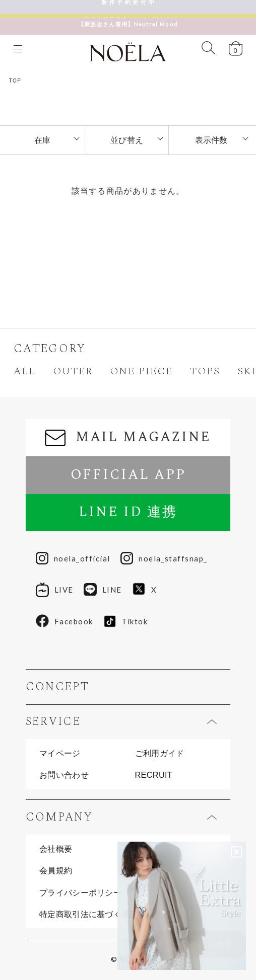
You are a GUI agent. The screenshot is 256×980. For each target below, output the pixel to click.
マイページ (60, 753)
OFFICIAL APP (128, 475)
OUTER (73, 371)
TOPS (205, 371)
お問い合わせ (64, 775)
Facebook (64, 621)
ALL (25, 371)
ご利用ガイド (160, 753)
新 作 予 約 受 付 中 (128, 6)
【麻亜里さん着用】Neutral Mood (128, 19)
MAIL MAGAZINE (128, 437)
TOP (15, 81)
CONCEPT (57, 687)
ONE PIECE (141, 371)
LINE (103, 590)
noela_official (73, 559)
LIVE (55, 590)
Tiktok (126, 621)
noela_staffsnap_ (164, 559)
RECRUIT (154, 775)
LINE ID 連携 (128, 512)
